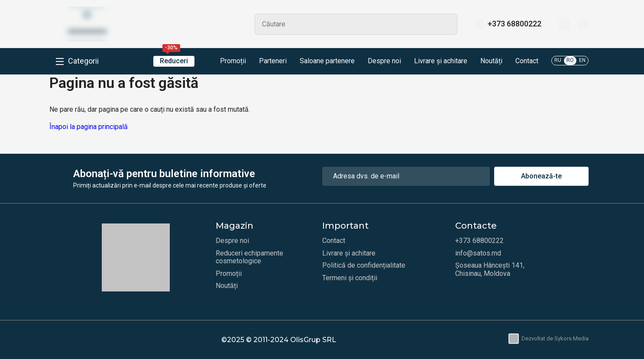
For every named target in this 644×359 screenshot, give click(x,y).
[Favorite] (565, 24)
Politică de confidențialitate (364, 265)
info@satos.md (478, 253)
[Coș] (583, 24)
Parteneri (273, 61)
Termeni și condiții (350, 278)
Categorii (83, 61)
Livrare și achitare (441, 61)
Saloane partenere (327, 61)
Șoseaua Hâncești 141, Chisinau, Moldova (490, 269)
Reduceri (174, 60)
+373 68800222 (515, 24)
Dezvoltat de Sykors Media (549, 339)
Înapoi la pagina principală (89, 127)
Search (447, 24)
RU (558, 60)
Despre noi (384, 61)
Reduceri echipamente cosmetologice (249, 257)
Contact (527, 61)
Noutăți (491, 61)
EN (582, 60)
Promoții (227, 61)
